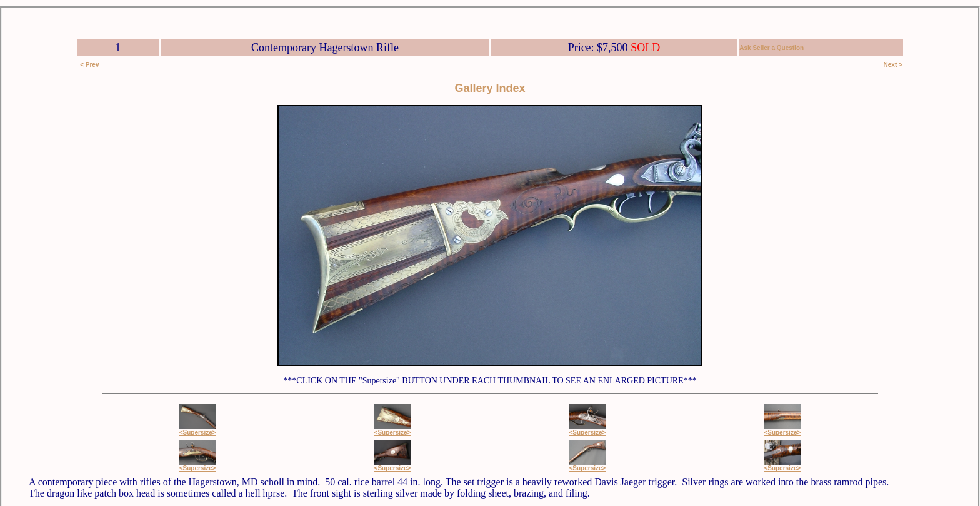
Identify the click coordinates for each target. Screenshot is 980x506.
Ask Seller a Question (772, 48)
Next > (892, 65)
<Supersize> (198, 433)
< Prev (89, 65)
